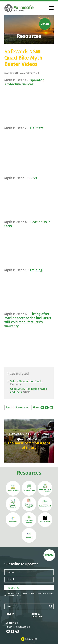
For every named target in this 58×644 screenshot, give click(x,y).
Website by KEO (29, 639)
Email (11, 580)
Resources (29, 473)
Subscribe (13, 588)
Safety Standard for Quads (26, 381)
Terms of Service (14, 595)
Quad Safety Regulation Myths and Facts (29, 390)
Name (11, 572)
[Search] (51, 606)
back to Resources (17, 408)
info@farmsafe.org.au (18, 627)
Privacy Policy (48, 594)
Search (11, 606)
